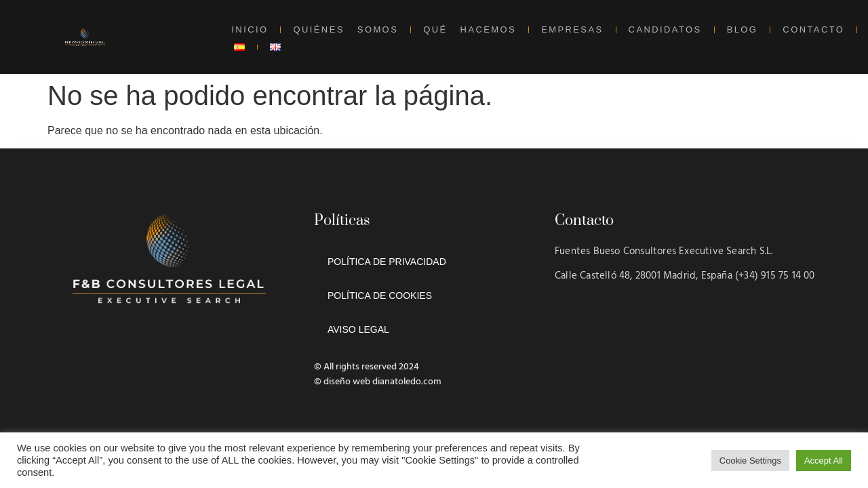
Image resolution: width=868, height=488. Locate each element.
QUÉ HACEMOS (470, 29)
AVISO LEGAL (358, 329)
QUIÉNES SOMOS (346, 29)
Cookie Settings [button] (750, 461)
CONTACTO (813, 29)
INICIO (250, 29)
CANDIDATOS (665, 29)
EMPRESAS (572, 29)
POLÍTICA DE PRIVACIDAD (387, 262)
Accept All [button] (824, 461)
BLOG (743, 29)
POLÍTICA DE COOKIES (380, 296)
